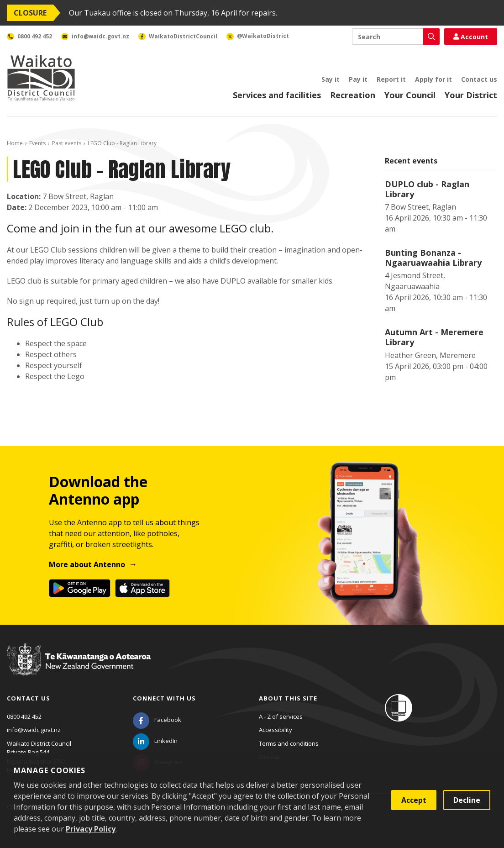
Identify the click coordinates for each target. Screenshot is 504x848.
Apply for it (433, 79)
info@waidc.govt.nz (34, 730)
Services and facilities (277, 95)
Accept (414, 800)
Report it (391, 79)
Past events (67, 143)
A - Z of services (281, 716)
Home (15, 143)
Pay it (358, 79)
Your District (471, 95)
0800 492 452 (24, 716)
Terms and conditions (289, 743)
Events (37, 143)
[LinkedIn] (155, 741)
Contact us (479, 79)
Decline (467, 800)
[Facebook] (157, 720)
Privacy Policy (91, 829)
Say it (331, 79)
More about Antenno (87, 564)
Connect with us (164, 698)
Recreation (353, 95)
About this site (288, 698)
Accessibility (276, 730)
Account (471, 37)
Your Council (410, 95)
